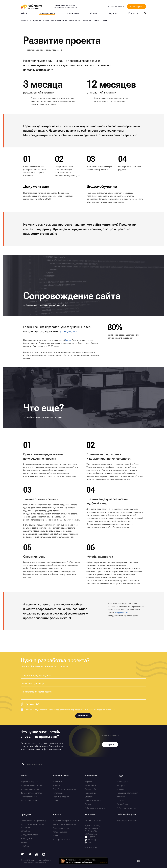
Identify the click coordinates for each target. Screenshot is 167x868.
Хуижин (24, 842)
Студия (94, 13)
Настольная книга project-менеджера (41, 749)
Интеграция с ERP (29, 801)
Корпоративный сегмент (32, 785)
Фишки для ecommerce (31, 793)
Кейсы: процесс (60, 832)
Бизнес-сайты (91, 789)
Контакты (133, 13)
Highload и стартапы (30, 782)
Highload (89, 782)
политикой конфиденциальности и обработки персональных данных (88, 710)
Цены (104, 20)
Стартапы (89, 797)
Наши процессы (47, 13)
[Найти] (23, 764)
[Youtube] (37, 855)
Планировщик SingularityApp (33, 821)
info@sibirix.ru (121, 613)
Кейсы (24, 13)
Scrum (68, 340)
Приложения (91, 793)
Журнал (113, 13)
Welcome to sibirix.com (127, 821)
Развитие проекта (61, 797)
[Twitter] (22, 855)
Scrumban (25, 831)
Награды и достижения (127, 793)
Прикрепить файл (33, 704)
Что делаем (73, 13)
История (121, 785)
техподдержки (68, 331)
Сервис (88, 804)
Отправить (84, 716)
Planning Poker (27, 838)
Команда (121, 789)
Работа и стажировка (126, 808)
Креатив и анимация (30, 789)
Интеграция (75, 20)
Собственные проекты (95, 808)
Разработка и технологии (55, 20)
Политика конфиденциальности (33, 862)
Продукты (26, 814)
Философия (122, 782)
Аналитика (26, 20)
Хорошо (103, 862)
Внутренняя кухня (61, 828)
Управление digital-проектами (66, 821)
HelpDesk (25, 846)
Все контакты (91, 847)
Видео (56, 836)
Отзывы (120, 801)
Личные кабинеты (29, 797)
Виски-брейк (122, 804)
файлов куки (87, 862)
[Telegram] (30, 855)
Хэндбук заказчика (61, 840)
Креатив (37, 20)
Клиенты (121, 797)
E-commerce (90, 785)
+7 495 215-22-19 (116, 7)
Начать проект (137, 6)
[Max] (44, 855)
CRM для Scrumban (29, 835)
